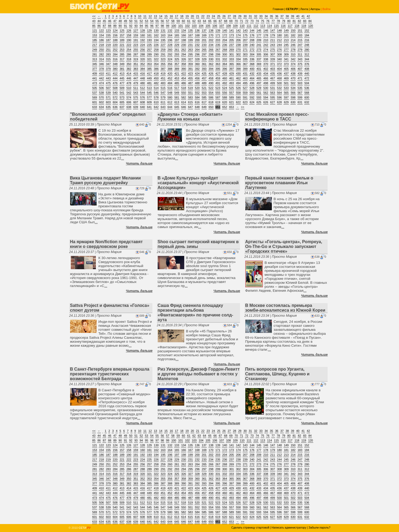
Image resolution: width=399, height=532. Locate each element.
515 (163, 88)
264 (197, 50)
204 (225, 40)
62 (194, 21)
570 (101, 97)
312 (307, 54)
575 (136, 97)
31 (250, 16)
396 (225, 69)
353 (149, 64)
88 (110, 26)
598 (293, 97)
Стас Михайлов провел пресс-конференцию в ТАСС (277, 117)
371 (273, 64)
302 (238, 54)
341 (286, 59)
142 (238, 31)
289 (149, 54)
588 (225, 97)
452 (170, 78)
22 (203, 16)
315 (108, 59)
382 (129, 69)
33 (261, 16)
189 (122, 40)
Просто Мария (109, 124)
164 (170, 35)
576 (143, 97)
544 (143, 93)
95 (147, 26)
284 (115, 54)
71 (242, 21)
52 (141, 21)
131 (163, 31)
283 (108, 54)
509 (122, 88)
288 (143, 54)
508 (115, 88)
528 (252, 88)
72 (247, 21)
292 (170, 54)
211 (273, 40)
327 (190, 59)
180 (280, 35)
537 (95, 93)
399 (245, 69)
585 (204, 97)
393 (204, 69)
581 (177, 97)
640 (143, 107)
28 (235, 16)
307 (273, 54)
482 (156, 83)
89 (115, 26)
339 (273, 59)
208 (252, 40)
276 (280, 50)
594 (266, 97)
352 (143, 64)
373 (286, 64)
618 (211, 102)
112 (256, 26)
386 (156, 69)
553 (204, 93)
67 (220, 21)
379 (108, 69)
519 (190, 88)
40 (298, 16)
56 (162, 21)
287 (136, 54)
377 (95, 69)
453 (177, 78)
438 (293, 74)
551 (190, 93)
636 (115, 107)
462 (238, 78)
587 (218, 97)
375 (300, 64)
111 (249, 26)
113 (263, 26)
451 (163, 78)
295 (190, 54)
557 (231, 93)
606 (129, 102)
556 (225, 93)
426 (211, 74)
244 (280, 45)
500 (280, 83)
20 (192, 16)
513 (149, 88)
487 (190, 83)
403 (273, 69)
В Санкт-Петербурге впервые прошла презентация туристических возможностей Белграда (110, 374)
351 (136, 64)
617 (204, 102)
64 (205, 21)
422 (184, 74)
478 (129, 83)
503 (300, 83)
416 (143, 74)
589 (231, 97)
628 (280, 102)
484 (170, 83)
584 (197, 97)
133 (177, 31)
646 (184, 107)
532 (280, 88)
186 (101, 40)
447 (136, 78)
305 (259, 54)
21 (198, 16)
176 (252, 35)
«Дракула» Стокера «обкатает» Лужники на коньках (190, 117)
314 (101, 59)
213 (286, 40)
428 (225, 74)
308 (280, 54)
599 (300, 97)
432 (252, 74)
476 (115, 83)
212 (280, 40)
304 (252, 54)
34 (266, 16)
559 (245, 93)
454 (184, 78)
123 (108, 31)
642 (156, 107)
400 (252, 69)
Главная (278, 9)
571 (108, 97)
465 (259, 78)
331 (218, 59)
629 (286, 102)
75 (263, 21)
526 (238, 88)
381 (122, 69)
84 (310, 21)
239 (245, 45)
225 (149, 45)
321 (149, 59)
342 (293, 59)
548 (170, 93)
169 (204, 35)
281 (95, 54)
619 (218, 102)
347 (108, 64)
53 (147, 21)
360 (197, 64)
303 (245, 54)
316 (115, 59)
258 (156, 50)
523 (218, 88)
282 (101, 54)
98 (162, 26)
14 (161, 16)
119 (304, 26)
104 (201, 26)
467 (273, 78)
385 (149, 69)
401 (259, 69)
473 (95, 83)
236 (225, 45)
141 (231, 31)
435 (273, 74)
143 (245, 31)
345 (95, 64)
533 (286, 88)
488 (197, 83)
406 (293, 69)
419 (163, 74)
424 (197, 74)
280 (307, 50)
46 (110, 21)
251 (108, 50)
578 (156, 97)
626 (266, 102)
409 (95, 74)
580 (170, 97)
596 (280, 97)
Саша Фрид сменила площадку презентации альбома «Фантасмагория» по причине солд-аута (196, 313)
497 (259, 83)
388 (170, 69)
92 (131, 26)
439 (300, 74)
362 (211, 64)
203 (218, 40)
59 (178, 21)
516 (170, 88)
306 (266, 54)
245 (286, 45)
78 (278, 21)
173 (231, 35)
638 (129, 107)
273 (259, 50)
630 (293, 102)
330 (211, 59)
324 (170, 59)
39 (293, 16)
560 (252, 93)
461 (231, 78)
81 (294, 21)
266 (211, 50)
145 (259, 31)
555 (218, 93)
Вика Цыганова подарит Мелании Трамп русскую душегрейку (106, 180)
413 (122, 74)
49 (126, 21)
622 (238, 102)
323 (163, 59)
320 (143, 59)
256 (143, 50)
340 (280, 59)
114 (269, 26)
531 (273, 88)
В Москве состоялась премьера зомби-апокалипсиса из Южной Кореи (285, 308)
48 (120, 21)
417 (149, 74)
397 (231, 69)
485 (177, 83)
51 (136, 21)
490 (211, 83)
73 (252, 21)
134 (184, 31)
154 (101, 35)
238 (238, 45)
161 (149, 35)
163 (163, 35)
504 (307, 83)
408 (307, 69)
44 (99, 21)
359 (190, 64)
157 (122, 35)
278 (293, 50)
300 (225, 54)
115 (276, 26)
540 (115, 93)
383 (136, 69)
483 (163, 83)
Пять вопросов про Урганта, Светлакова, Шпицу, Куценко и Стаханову (277, 374)
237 (231, 45)
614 (184, 102)
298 (211, 54)
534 (293, 88)
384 (143, 69)
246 (293, 45)
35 (272, 16)
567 (300, 93)
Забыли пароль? (319, 527)
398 (238, 69)
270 (238, 50)
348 (115, 64)
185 (95, 40)
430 (238, 74)
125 (122, 31)
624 (252, 102)
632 (307, 102)
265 (204, 50)
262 (184, 50)
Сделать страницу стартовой (250, 527)
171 (218, 35)
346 (101, 64)
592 (252, 97)
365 (231, 64)
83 (305, 21)
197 (177, 40)
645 (177, 107)
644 (170, 107)
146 (266, 31)
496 (252, 83)
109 (235, 26)
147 (273, 31)
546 (156, 93)
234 (211, 45)
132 (170, 31)
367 (245, 64)
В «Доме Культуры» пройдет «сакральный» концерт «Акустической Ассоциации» (198, 183)
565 (286, 93)
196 (170, 40)
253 (122, 50)
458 (211, 78)
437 (286, 74)
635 (108, 107)
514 (156, 88)
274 (266, 50)
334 (238, 59)
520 (197, 88)
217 (95, 45)
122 (101, 31)
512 (143, 88)
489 (204, 83)
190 (129, 40)
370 (266, 64)
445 (122, 78)
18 (182, 16)
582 (184, 97)
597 (286, 97)
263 (190, 50)
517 (177, 88)
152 (307, 31)
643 (163, 107)
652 (225, 107)
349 (122, 64)
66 (215, 21)
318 (129, 59)
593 (259, 97)
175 (245, 35)
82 (299, 21)
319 (136, 59)
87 (104, 26)
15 (166, 16)
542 (129, 93)
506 (101, 88)
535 (300, 88)
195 (163, 40)
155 (108, 35)
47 (115, 21)
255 (136, 50)
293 (177, 54)
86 (99, 26)
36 (277, 16)
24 (213, 16)
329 (204, 59)
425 (204, 74)
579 (163, 97)
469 (286, 78)
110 (242, 26)
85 (94, 26)
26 (224, 16)
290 (156, 54)
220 (115, 45)
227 (163, 45)
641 (149, 107)
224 (143, 45)
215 (300, 40)
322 (156, 59)
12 (150, 16)
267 (218, 50)
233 (204, 45)
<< (94, 16)
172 (225, 35)
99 (168, 26)
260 (170, 50)
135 (190, 31)
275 (273, 50)
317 (122, 59)
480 (143, 83)
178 (266, 35)
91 (126, 26)
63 (199, 21)
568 (307, 93)
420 (170, 74)
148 (280, 31)
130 (156, 31)
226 (156, 45)
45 (104, 21)
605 (122, 102)
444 (115, 78)
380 (115, 69)
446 (129, 78)
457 (204, 78)
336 (252, 59)
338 (266, 59)
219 (108, 45)
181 (286, 35)
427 (218, 74)
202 (211, 40)
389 (177, 69)
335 (245, 59)
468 (280, 78)
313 (95, 59)
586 (211, 97)
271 (245, 50)
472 (307, 78)
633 (95, 107)
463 (245, 78)
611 (163, 102)
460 (225, 78)
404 (280, 69)
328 (197, 59)
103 (194, 26)
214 (293, 40)
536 (307, 88)
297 (204, 54)
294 (184, 54)
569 (95, 97)
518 (184, 88)
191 (136, 40)
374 (293, 64)
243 (273, 45)
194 (156, 40)
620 (225, 102)
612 (170, 102)
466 (266, 78)
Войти (327, 9)
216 (307, 40)
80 (289, 21)
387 (163, 69)
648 (197, 107)
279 (300, 50)
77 (273, 21)
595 (273, 97)
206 (238, 40)
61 (189, 21)
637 (122, 107)
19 (187, 16)
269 (231, 50)
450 (156, 78)
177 (259, 35)
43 (94, 21)
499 (273, 83)
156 (115, 35)
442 (101, 78)
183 (300, 35)
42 (308, 16)
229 (177, 45)
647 (190, 107)
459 (218, 78)
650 (211, 107)
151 (300, 31)
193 (149, 40)
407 (300, 69)
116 (283, 26)
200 (197, 40)
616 (197, 102)
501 (286, 83)
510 (129, 88)
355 (163, 64)
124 (115, 31)
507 (108, 88)
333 (231, 59)
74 (257, 21)
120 (311, 26)
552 (197, 93)
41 (303, 16)
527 (245, 88)
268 (225, 50)
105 (208, 26)
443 (108, 78)
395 (218, 69)
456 (197, 78)
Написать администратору (289, 527)
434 (266, 74)
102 (187, 26)
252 (115, 50)
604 (115, 102)
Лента (304, 9)
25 (219, 16)
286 (129, 54)
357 (177, 64)
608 (143, 102)
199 (190, 40)
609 (149, 102)
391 (190, 69)
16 (171, 16)
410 (101, 74)
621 (231, 102)
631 (300, 102)
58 (173, 21)
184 (307, 35)
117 (290, 26)
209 (259, 40)
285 (122, 54)
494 (238, 83)
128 (143, 31)
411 (108, 74)
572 (115, 97)
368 (252, 64)
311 (300, 54)
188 (115, 40)
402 (266, 69)
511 (136, 88)
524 (225, 88)
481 (149, 83)
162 (156, 35)
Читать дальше (139, 164)
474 (101, 83)
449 (149, 78)
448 (143, 78)
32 (256, 16)
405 (286, 69)
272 (252, 50)
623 (245, 102)
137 (204, 31)
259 (163, 50)
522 (211, 88)
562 (266, 93)
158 (129, 35)
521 (204, 88)
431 (245, 74)
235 (218, 45)
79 (284, 21)
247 (300, 45)
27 (229, 16)
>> (243, 107)
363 (218, 64)
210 (266, 40)
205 (231, 40)
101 (181, 26)
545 (149, 93)
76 (268, 21)
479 (136, 83)
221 (122, 45)
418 (156, 74)
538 (101, 93)
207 (245, 40)
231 (190, 45)
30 (245, 16)
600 (307, 97)
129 (149, 31)
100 (174, 26)
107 (222, 26)
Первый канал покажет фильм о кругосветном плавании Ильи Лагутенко (279, 183)
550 (184, 93)
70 (236, 21)
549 (177, 93)
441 (95, 78)
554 (211, 93)
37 (282, 16)
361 (204, 64)
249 (95, 50)
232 (197, 45)
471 (300, 78)
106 (215, 26)
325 (177, 59)
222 (129, 45)
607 (136, 102)
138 (211, 31)
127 (136, 31)
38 (287, 16)
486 (184, 83)
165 (177, 35)
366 (238, 64)
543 (136, 93)
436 (280, 74)
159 (136, 35)
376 (307, 64)
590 (238, 97)
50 (131, 21)
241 (259, 45)
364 (225, 64)
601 (95, 102)
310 (293, 54)
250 (101, 50)
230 (184, 45)
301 (231, 54)
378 (101, 69)
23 (208, 16)
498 (266, 83)
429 (231, 74)
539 (108, 93)
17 (177, 16)
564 (280, 93)
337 (259, 59)
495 (245, 83)
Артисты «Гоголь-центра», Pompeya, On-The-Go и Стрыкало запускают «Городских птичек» (284, 246)
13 (156, 16)
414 (129, 74)
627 (273, 102)
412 (115, 74)
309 (286, 54)
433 (259, 74)
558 (238, 93)
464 (252, 78)
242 (266, 45)
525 (231, 88)
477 (122, 83)
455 (190, 78)
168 (197, 35)
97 (157, 26)
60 (183, 21)
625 (259, 102)
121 (95, 31)
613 (177, 102)
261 (177, 50)
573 (122, 97)
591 (245, 97)
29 (240, 16)
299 (218, 54)
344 (307, 59)
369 (259, 64)
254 (129, 50)
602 (101, 102)
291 (163, 54)
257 (149, 50)
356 (170, 64)
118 (297, 26)
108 (229, 26)
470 (293, 78)
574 (129, 97)
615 (190, 102)
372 (280, 64)
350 (129, 64)
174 (238, 35)
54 (152, 21)
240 (252, 45)
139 (218, 31)
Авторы (315, 9)
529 (259, 88)
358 (184, 64)
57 (168, 21)
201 (204, 40)
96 (152, 26)
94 (141, 26)
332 (225, 59)
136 (197, 31)
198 (184, 40)
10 (140, 16)
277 (286, 50)
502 (293, 83)
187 (108, 40)
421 (177, 74)
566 (293, 93)
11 (145, 16)
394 (211, 69)
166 (184, 35)
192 (143, 40)
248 (307, 45)
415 (136, 74)
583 (190, 97)
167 (190, 35)
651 (218, 107)
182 (293, 35)
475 (108, 83)
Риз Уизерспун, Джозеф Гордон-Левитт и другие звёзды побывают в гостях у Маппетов (199, 374)
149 (286, 31)
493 (231, 83)
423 (190, 74)
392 (197, 69)
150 (293, 31)
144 (252, 31)
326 (184, 59)
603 (108, 102)
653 (231, 107)
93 (136, 26)
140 (225, 31)
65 (210, 21)
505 (95, 88)
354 (156, 64)
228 (170, 45)
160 (143, 35)
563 (273, 93)
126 (129, 31)
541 (122, 93)
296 (197, 54)
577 (149, 97)
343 (300, 59)
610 (156, 102)
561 (259, 93)
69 (231, 21)
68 (226, 21)
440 (307, 74)
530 (266, 88)
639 (136, 107)
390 (184, 69)
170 (211, 35)
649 (204, 107)
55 (157, 21)
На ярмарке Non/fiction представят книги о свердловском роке (106, 244)
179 (273, 35)
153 (95, 35)
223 (136, 45)
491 (218, 83)
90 (120, 26)
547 (163, 93)
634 (101, 107)
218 (101, 45)
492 (225, 83)
